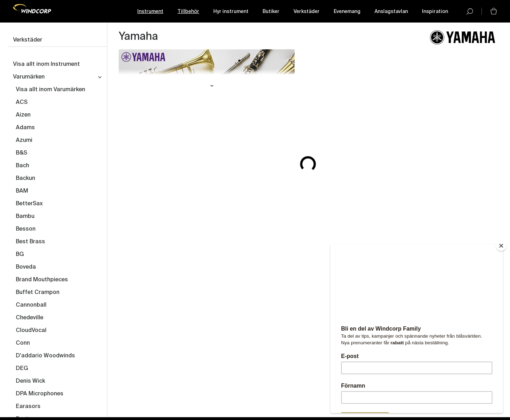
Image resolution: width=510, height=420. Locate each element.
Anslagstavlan (391, 12)
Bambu (25, 217)
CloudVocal (31, 331)
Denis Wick (30, 381)
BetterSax (29, 204)
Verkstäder (307, 12)
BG (20, 255)
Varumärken (29, 77)
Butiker (271, 12)
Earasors (28, 407)
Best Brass (30, 242)
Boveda (26, 267)
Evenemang (347, 12)
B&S (21, 153)
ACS (22, 102)
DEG (22, 369)
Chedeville (30, 318)
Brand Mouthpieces (42, 280)
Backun (26, 178)
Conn (23, 343)
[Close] (501, 246)
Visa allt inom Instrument (46, 64)
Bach (23, 166)
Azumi (24, 140)
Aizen (23, 115)
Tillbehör (188, 12)
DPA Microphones (40, 394)
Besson (26, 229)
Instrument (150, 12)
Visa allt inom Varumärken (51, 90)
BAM (22, 191)
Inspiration (435, 12)
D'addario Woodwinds (45, 356)
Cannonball (31, 305)
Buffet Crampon (38, 293)
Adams (25, 128)
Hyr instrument (231, 12)
